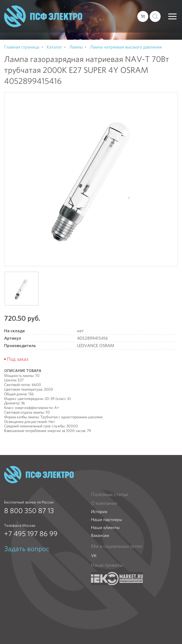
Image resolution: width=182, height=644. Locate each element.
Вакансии (100, 535)
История (99, 512)
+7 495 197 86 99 (31, 534)
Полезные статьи (110, 494)
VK (94, 556)
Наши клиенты (105, 527)
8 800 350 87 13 (29, 511)
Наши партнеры (106, 520)
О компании (104, 503)
